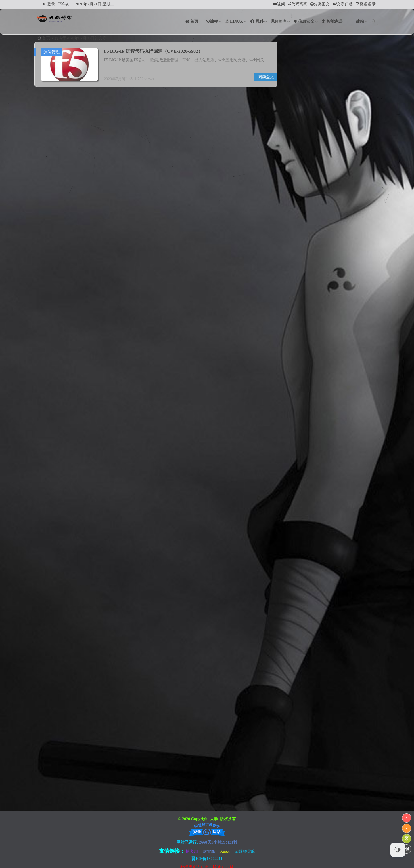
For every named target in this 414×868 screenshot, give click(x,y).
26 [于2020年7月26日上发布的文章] (368, 256)
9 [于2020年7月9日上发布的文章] (330, 235)
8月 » (302, 278)
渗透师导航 (245, 851)
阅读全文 (266, 77)
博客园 (192, 851)
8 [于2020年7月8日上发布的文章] (318, 235)
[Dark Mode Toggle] (398, 850)
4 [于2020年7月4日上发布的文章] (356, 224)
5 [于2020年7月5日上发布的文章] (368, 224)
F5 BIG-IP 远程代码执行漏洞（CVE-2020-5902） (153, 51)
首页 (44, 38)
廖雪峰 (209, 851)
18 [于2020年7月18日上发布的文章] (356, 245)
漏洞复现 (51, 52)
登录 (48, 4)
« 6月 (290, 278)
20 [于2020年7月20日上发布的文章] (292, 256)
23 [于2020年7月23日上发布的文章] (330, 256)
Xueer (225, 851)
